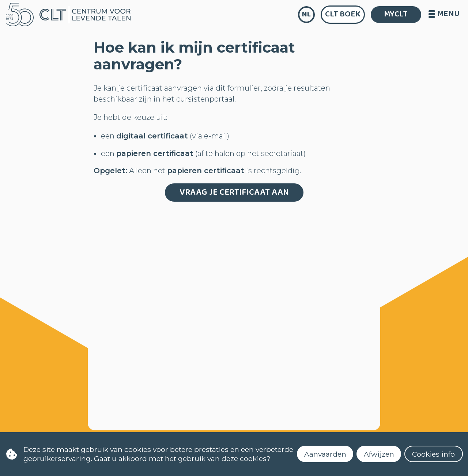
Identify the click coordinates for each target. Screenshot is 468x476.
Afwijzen (379, 454)
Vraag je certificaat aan (234, 192)
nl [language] (306, 14)
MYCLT (396, 14)
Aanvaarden (325, 454)
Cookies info (433, 454)
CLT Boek (343, 14)
